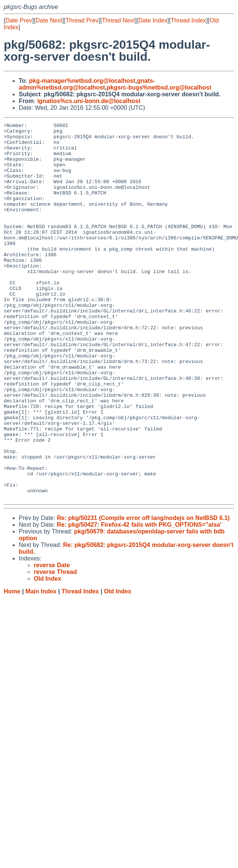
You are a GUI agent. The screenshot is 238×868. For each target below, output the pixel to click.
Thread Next (118, 20)
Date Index (153, 20)
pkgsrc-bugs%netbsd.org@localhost (159, 87)
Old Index (118, 667)
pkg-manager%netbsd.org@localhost (82, 81)
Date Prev (19, 20)
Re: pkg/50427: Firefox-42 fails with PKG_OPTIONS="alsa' (139, 600)
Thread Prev (82, 20)
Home (12, 667)
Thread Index (188, 20)
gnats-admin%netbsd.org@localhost (87, 84)
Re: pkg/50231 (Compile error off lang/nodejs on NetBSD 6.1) (143, 593)
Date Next (49, 20)
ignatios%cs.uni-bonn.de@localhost (89, 101)
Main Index (41, 667)
